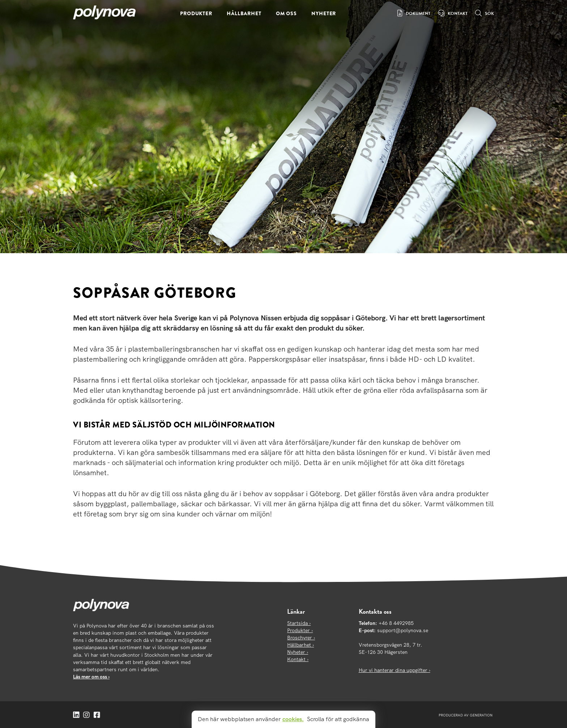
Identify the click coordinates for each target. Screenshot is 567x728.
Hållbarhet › (300, 645)
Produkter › (300, 630)
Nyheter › (298, 652)
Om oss (286, 13)
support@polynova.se (403, 630)
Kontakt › (298, 659)
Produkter (196, 13)
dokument (418, 13)
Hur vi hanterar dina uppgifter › (395, 670)
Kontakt (458, 13)
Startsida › (299, 623)
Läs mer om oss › (91, 677)
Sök (489, 13)
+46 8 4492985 (396, 623)
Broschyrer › (301, 638)
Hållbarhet (244, 13)
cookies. (293, 719)
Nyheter (324, 13)
